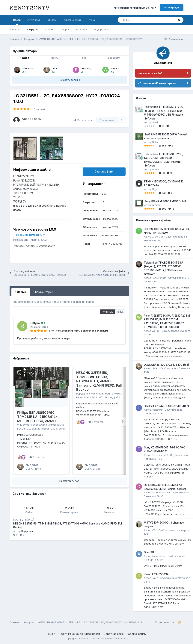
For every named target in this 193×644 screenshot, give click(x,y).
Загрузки (33, 29)
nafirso (156, 205)
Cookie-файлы (137, 634)
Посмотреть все (69, 481)
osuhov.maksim (161, 492)
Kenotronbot (30, 68)
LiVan (55, 68)
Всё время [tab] (114, 58)
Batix (155, 142)
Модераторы (101, 29)
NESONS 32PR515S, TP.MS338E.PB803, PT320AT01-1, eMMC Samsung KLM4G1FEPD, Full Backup (99, 381)
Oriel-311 (149, 552)
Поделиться (83, 120)
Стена (91, 20)
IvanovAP (157, 410)
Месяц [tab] (55, 58)
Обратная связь (114, 634)
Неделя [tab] (24, 58)
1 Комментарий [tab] (43, 292)
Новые (120, 312)
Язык (51, 634)
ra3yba (35, 323)
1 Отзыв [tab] (21, 292)
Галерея (65, 29)
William (115, 68)
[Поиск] (137, 20)
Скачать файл (104, 171)
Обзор (17, 22)
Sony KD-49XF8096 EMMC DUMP (165, 201)
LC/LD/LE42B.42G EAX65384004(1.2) (166, 365)
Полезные (107, 312)
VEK (19, 425)
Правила (82, 29)
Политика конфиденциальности (79, 634)
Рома (156, 169)
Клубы (49, 29)
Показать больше (69, 80)
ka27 (155, 578)
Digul (155, 189)
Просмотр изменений (30, 235)
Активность (34, 20)
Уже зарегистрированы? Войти (135, 8)
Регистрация (172, 7)
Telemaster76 (160, 455)
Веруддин (82, 394)
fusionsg (86, 68)
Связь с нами (73, 20)
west (155, 122)
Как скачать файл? (150, 73)
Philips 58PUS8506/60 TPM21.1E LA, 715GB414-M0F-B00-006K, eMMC (37, 417)
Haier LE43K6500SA (156, 574)
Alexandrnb (159, 556)
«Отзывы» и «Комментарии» (157, 83)
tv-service (158, 237)
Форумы (15, 29)
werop (156, 331)
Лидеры (53, 20)
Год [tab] (84, 58)
